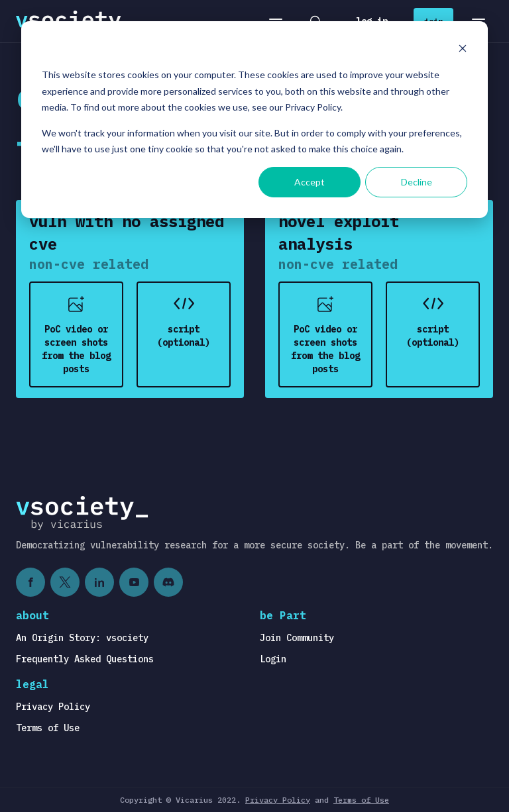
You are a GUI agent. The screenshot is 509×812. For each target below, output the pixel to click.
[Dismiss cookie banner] (463, 50)
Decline (417, 182)
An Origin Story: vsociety (82, 638)
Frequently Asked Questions (85, 659)
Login (273, 659)
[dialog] (254, 120)
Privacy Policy (53, 707)
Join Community (297, 638)
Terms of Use (48, 728)
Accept (310, 182)
